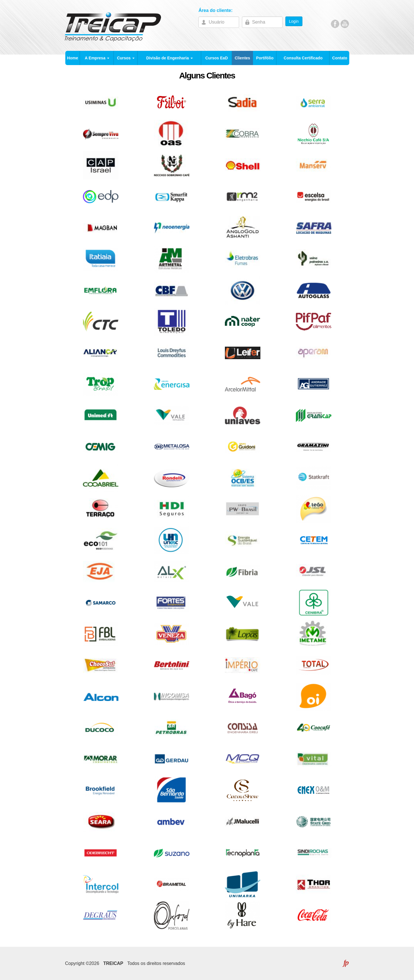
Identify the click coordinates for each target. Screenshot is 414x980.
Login (294, 21)
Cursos (126, 58)
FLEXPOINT (345, 963)
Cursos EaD (217, 58)
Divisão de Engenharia (170, 58)
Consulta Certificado (303, 58)
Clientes (242, 58)
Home (73, 58)
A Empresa (97, 58)
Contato (340, 58)
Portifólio (265, 58)
